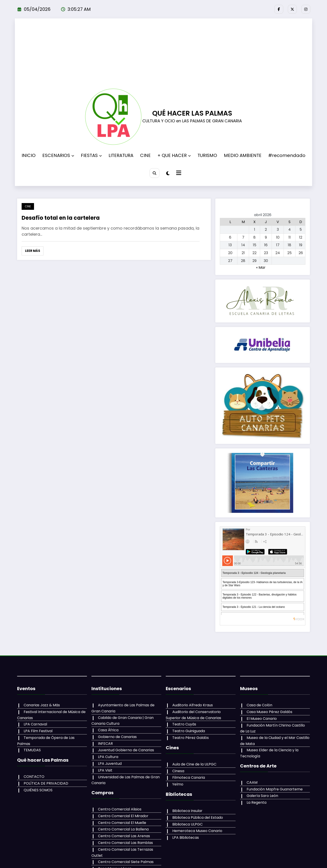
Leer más (33, 251)
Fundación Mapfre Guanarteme (275, 789)
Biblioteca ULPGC (187, 824)
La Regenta (257, 802)
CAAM (252, 782)
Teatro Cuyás (184, 724)
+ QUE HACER (174, 155)
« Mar (261, 267)
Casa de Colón (259, 705)
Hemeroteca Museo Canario (197, 831)
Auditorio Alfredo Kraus (193, 705)
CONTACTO (34, 777)
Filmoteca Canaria (189, 777)
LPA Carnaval (35, 724)
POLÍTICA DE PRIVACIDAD (46, 783)
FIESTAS (91, 155)
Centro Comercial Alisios (120, 809)
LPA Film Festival (38, 731)
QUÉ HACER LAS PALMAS (192, 113)
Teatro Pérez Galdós (191, 738)
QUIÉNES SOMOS (38, 790)
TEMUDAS (32, 750)
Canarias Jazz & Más (42, 705)
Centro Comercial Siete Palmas (126, 862)
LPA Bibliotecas (186, 838)
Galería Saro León (262, 796)
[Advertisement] (163, 55)
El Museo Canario (262, 719)
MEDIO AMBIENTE (243, 155)
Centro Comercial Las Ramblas (125, 843)
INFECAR (105, 744)
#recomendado (287, 155)
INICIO (29, 155)
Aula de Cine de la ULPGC (194, 764)
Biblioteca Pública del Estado (198, 818)
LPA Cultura (108, 757)
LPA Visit (105, 770)
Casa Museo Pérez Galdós (269, 712)
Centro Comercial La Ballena (123, 829)
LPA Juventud (110, 764)
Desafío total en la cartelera (61, 218)
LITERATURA (121, 155)
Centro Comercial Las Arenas (124, 836)
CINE (145, 155)
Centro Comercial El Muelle (122, 823)
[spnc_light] (168, 173)
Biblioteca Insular (187, 811)
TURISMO (207, 155)
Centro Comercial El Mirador (123, 816)
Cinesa (178, 771)
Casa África (108, 730)
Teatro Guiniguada (189, 731)
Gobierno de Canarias (117, 737)
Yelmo (178, 784)
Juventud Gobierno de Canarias (126, 750)
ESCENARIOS (58, 155)
